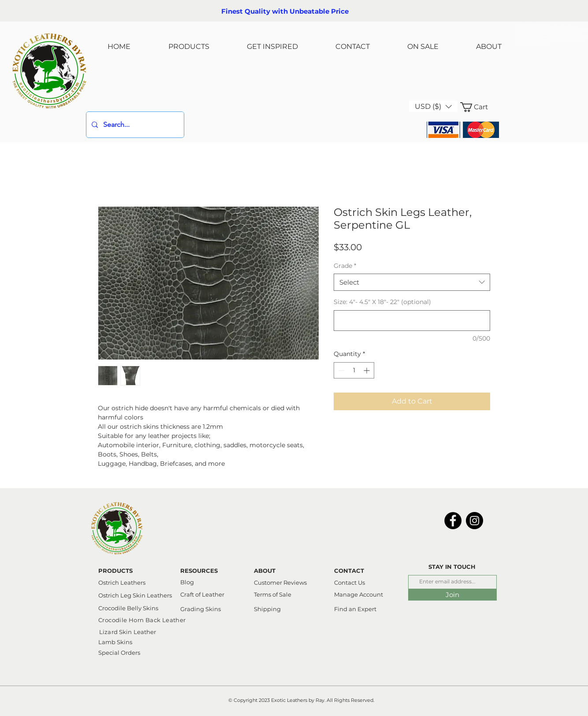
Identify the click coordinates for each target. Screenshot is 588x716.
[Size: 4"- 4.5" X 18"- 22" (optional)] (412, 321)
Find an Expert (355, 609)
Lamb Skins (115, 642)
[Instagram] (474, 521)
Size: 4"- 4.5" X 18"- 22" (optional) (382, 302)
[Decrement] (341, 370)
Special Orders (119, 653)
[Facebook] (453, 521)
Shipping (267, 609)
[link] (480, 107)
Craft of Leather (202, 594)
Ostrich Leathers (122, 582)
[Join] (452, 595)
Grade (345, 266)
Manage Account (359, 594)
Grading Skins (201, 609)
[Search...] (134, 125)
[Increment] (367, 370)
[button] (433, 106)
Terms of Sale (273, 594)
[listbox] (433, 106)
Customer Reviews (280, 582)
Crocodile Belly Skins (128, 608)
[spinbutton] (354, 370)
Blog (187, 582)
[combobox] (412, 282)
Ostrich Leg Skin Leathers (135, 595)
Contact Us (350, 582)
